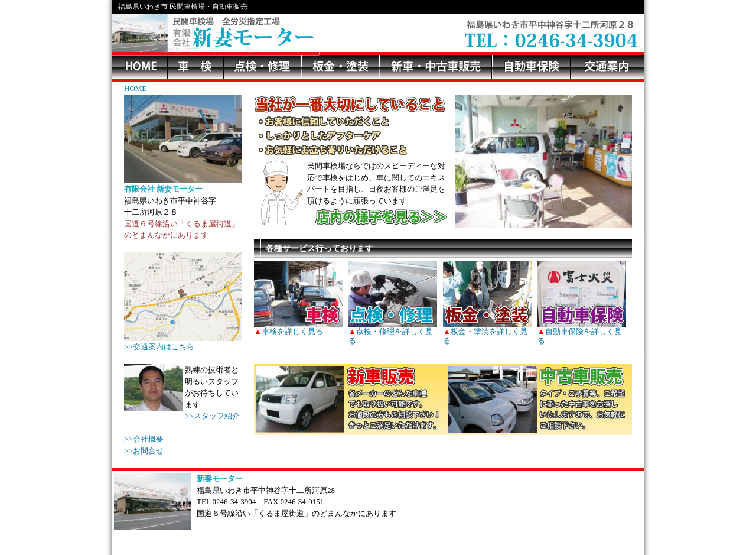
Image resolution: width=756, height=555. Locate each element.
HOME (135, 88)
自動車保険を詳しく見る (582, 331)
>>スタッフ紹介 (212, 416)
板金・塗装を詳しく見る (487, 331)
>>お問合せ (144, 451)
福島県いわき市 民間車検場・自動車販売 (183, 7)
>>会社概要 (144, 439)
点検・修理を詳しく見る (393, 331)
